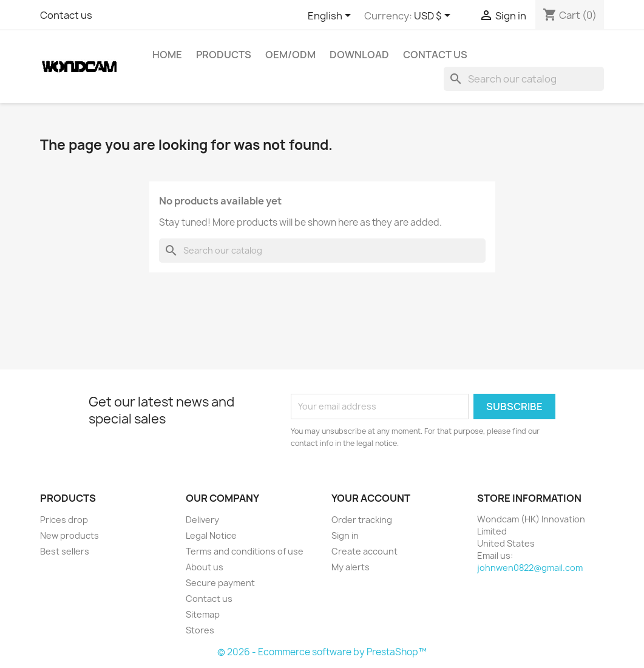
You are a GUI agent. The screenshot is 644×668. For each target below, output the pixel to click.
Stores (200, 630)
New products (69, 535)
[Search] (524, 79)
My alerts (351, 567)
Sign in (345, 535)
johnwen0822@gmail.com (530, 568)
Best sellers (65, 551)
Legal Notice (211, 535)
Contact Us (435, 55)
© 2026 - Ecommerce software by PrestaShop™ (322, 652)
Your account (371, 498)
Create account (364, 551)
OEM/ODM (290, 55)
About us (205, 567)
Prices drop (64, 520)
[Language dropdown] (331, 16)
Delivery (202, 520)
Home (167, 55)
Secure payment (220, 583)
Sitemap (203, 614)
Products (224, 55)
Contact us (66, 15)
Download (359, 55)
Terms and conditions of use (245, 551)
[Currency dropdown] (434, 16)
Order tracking (362, 520)
